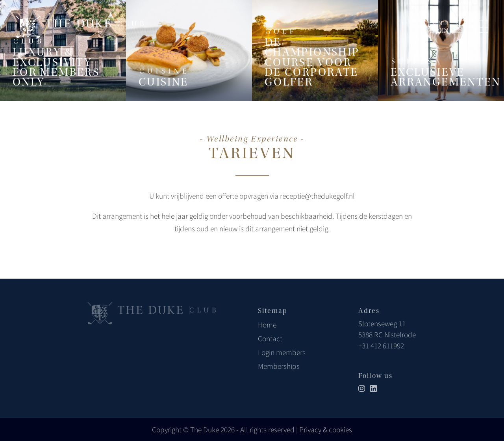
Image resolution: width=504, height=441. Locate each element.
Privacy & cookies (326, 430)
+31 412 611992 (381, 346)
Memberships (279, 366)
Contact (270, 339)
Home (267, 325)
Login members (282, 352)
